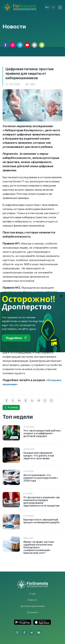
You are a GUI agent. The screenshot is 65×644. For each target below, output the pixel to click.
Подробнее (16, 338)
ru (47, 7)
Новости (32, 600)
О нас (32, 594)
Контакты (33, 612)
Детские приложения (33, 606)
